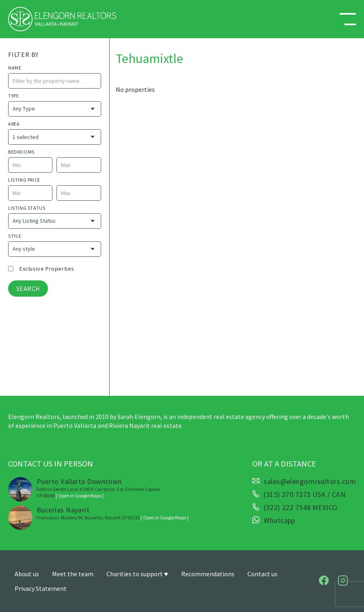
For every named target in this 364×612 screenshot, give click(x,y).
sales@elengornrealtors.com (310, 482)
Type (13, 96)
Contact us (262, 574)
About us (27, 574)
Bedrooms (21, 152)
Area (14, 124)
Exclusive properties (47, 269)
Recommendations (208, 574)
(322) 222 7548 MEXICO (300, 508)
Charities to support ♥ (137, 574)
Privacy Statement (41, 588)
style (15, 236)
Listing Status (27, 208)
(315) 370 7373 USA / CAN (304, 495)
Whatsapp (279, 521)
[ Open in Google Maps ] (80, 496)
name (15, 68)
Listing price (24, 180)
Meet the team (73, 574)
